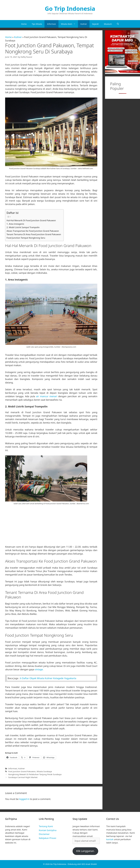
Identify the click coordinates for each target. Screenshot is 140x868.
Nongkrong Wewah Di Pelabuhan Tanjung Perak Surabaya (35, 774)
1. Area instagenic (15, 224)
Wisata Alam (69, 24)
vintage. (39, 669)
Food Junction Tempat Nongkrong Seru (26, 238)
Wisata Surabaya (44, 771)
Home (24, 24)
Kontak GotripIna (48, 830)
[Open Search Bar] (118, 24)
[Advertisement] (51, 526)
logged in (24, 799)
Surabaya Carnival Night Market (23, 777)
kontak (110, 839)
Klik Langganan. (85, 851)
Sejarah (95, 24)
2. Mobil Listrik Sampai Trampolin (23, 227)
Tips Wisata (37, 24)
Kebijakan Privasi (47, 838)
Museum (108, 24)
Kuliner (84, 24)
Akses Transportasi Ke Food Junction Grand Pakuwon (33, 231)
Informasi (51, 24)
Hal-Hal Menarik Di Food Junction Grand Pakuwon (31, 220)
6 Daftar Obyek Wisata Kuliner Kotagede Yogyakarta (48, 678)
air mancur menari (47, 396)
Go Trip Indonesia (70, 8)
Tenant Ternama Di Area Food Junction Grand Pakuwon (34, 234)
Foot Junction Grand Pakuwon (22, 771)
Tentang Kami (46, 826)
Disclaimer (44, 834)
